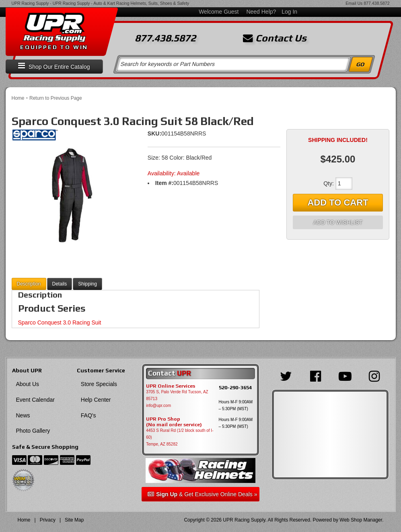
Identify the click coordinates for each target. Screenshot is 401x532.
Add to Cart (338, 202)
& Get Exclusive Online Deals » (202, 494)
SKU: (154, 134)
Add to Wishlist (338, 222)
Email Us (354, 3)
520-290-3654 (235, 387)
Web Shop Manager (361, 520)
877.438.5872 (376, 3)
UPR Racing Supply (30, 3)
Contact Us (275, 38)
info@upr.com (158, 406)
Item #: (164, 183)
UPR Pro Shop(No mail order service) (174, 422)
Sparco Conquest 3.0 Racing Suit (60, 322)
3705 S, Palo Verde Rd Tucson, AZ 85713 (177, 395)
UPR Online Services (171, 386)
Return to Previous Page (56, 98)
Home (18, 98)
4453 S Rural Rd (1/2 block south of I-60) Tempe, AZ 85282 (180, 437)
